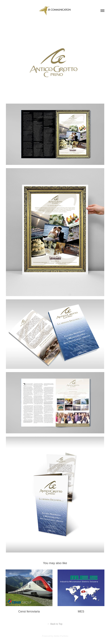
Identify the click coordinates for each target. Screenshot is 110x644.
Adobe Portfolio (61, 636)
